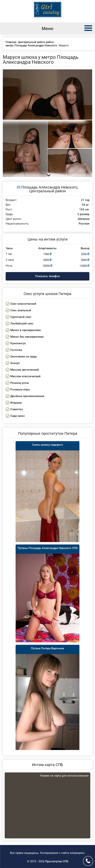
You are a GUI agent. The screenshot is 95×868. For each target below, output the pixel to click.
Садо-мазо (18, 416)
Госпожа (16, 350)
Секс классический (23, 304)
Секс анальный (21, 310)
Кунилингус (18, 343)
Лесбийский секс (22, 324)
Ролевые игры (20, 390)
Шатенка (84, 219)
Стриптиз (17, 409)
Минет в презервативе (26, 330)
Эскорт (15, 363)
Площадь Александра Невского (49, 187)
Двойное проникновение (27, 396)
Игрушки (16, 403)
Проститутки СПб (57, 861)
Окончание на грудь (24, 357)
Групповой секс (21, 317)
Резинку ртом (20, 383)
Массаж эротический (25, 370)
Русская (84, 224)
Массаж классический (25, 376)
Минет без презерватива (27, 337)
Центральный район (48, 191)
